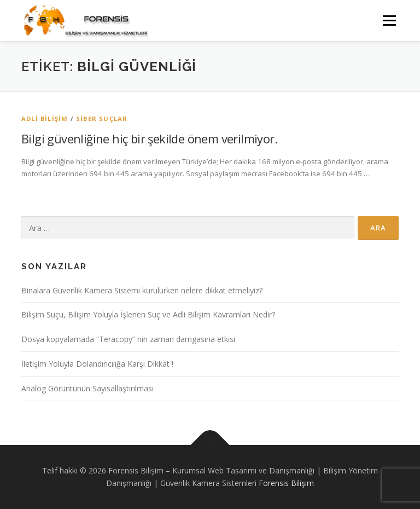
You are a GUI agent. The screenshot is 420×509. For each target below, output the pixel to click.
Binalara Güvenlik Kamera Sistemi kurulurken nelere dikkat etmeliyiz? (142, 290)
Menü (389, 20)
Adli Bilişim (45, 118)
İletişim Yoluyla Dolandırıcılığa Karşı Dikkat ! (97, 364)
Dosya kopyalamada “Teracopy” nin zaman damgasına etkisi (128, 339)
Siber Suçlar (102, 118)
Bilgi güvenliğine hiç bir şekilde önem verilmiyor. (149, 138)
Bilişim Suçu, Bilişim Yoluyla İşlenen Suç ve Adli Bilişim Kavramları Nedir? (148, 314)
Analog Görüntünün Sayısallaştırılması (87, 388)
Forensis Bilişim (286, 483)
